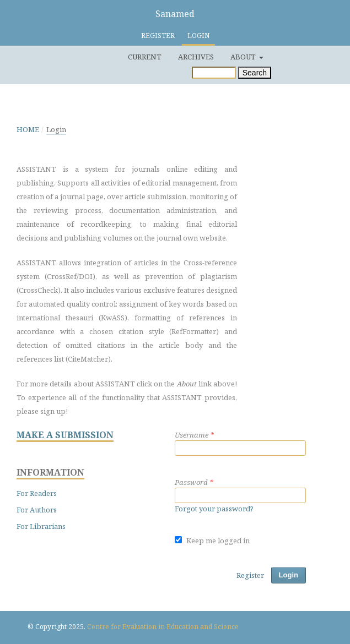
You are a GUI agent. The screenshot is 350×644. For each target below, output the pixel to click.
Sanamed (175, 14)
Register (158, 36)
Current (145, 57)
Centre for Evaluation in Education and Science (163, 627)
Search (255, 73)
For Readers (37, 493)
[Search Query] (214, 73)
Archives (196, 57)
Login (198, 36)
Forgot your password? (214, 509)
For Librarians (41, 526)
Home (28, 129)
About (244, 57)
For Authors (37, 510)
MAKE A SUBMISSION (65, 435)
